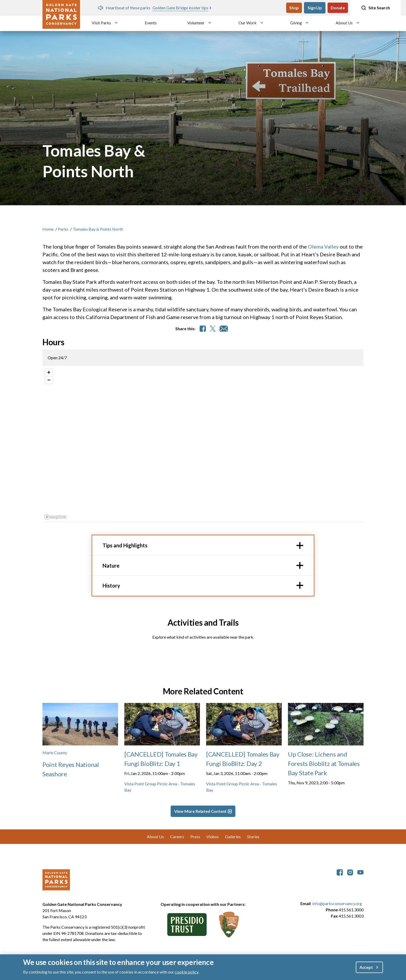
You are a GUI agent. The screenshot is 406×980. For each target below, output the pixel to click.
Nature (111, 566)
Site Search (375, 8)
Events (151, 23)
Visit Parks (101, 23)
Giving (296, 23)
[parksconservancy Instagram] (350, 872)
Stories (253, 837)
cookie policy (187, 972)
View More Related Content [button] (201, 811)
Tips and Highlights (125, 545)
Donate (338, 8)
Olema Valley (323, 246)
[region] (203, 444)
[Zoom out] (49, 380)
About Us (344, 23)
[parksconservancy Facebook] (340, 872)
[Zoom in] (49, 372)
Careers (177, 837)
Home (48, 229)
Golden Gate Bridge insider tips (180, 8)
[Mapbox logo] (55, 517)
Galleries (233, 837)
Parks (63, 229)
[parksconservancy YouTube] (360, 872)
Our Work (248, 23)
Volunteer (196, 23)
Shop (294, 8)
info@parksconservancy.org (337, 903)
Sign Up (315, 8)
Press (195, 837)
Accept (366, 967)
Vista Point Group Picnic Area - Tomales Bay (160, 787)
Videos (213, 837)
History (111, 586)
